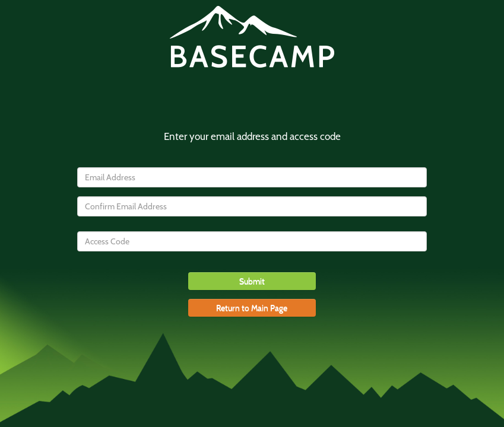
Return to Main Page (252, 308)
